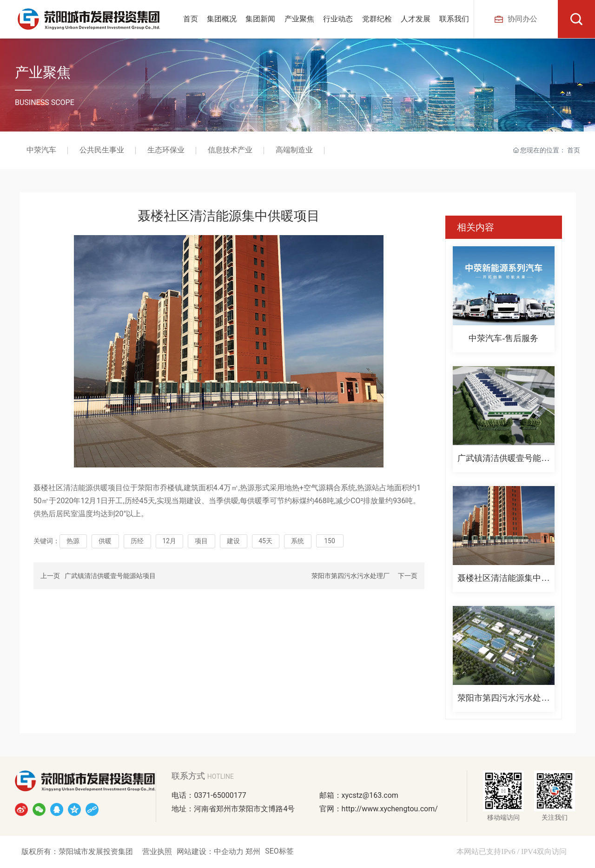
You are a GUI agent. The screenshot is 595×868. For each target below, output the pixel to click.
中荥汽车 (41, 150)
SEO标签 (279, 851)
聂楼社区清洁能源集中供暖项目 (503, 580)
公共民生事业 (102, 150)
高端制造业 (294, 150)
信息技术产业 (230, 150)
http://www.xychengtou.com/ (390, 809)
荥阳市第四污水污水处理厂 (350, 576)
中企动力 (230, 852)
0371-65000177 (220, 795)
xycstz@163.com (370, 795)
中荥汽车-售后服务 (503, 338)
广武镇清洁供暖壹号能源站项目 (110, 576)
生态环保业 (166, 150)
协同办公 (516, 19)
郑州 (253, 852)
